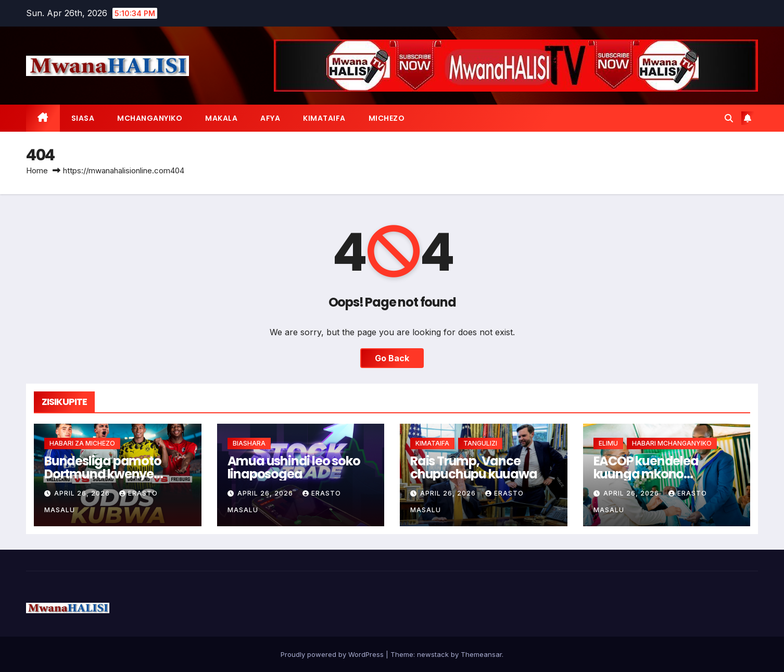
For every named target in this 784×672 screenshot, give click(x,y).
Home (37, 170)
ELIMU (608, 443)
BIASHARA (249, 443)
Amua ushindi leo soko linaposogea (294, 467)
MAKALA (221, 118)
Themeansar (481, 654)
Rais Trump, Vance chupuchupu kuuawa (474, 467)
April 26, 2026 (83, 493)
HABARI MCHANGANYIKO (672, 443)
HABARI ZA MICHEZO (82, 443)
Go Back (392, 358)
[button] (729, 118)
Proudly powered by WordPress (333, 654)
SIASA (83, 118)
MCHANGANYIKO (150, 118)
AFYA (270, 118)
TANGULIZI (480, 443)
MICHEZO (387, 118)
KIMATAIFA (324, 118)
